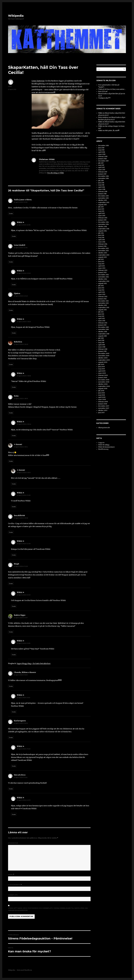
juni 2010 (101, 340)
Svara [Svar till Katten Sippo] (11, 632)
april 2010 (102, 345)
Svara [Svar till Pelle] (11, 413)
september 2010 (104, 334)
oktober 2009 (103, 358)
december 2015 (103, 196)
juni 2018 (101, 148)
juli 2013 (101, 259)
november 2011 (103, 303)
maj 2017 (101, 165)
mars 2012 (102, 294)
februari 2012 (103, 297)
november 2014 (103, 224)
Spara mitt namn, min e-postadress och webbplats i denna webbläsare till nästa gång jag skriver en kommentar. (48, 909)
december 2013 (103, 248)
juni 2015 (101, 209)
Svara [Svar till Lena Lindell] (11, 262)
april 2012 (102, 292)
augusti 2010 (102, 336)
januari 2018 (102, 159)
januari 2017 (102, 174)
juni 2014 (101, 235)
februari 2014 (103, 244)
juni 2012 (101, 288)
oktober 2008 (103, 384)
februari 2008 (103, 402)
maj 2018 (101, 150)
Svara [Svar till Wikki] (14, 236)
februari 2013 (103, 270)
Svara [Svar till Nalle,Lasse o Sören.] (11, 213)
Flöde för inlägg (104, 445)
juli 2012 (101, 286)
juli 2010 (101, 338)
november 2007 (104, 408)
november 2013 (103, 251)
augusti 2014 (102, 231)
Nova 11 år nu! (103, 91)
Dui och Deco (20, 775)
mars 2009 (102, 373)
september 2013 (104, 255)
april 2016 (101, 187)
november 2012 (103, 277)
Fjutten (17, 293)
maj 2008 (101, 395)
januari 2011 (102, 325)
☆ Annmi (18, 444)
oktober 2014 (103, 227)
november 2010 (103, 329)
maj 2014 (101, 237)
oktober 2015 (103, 200)
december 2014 (103, 222)
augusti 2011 (102, 310)
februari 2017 (103, 172)
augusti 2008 (103, 389)
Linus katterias (38, 81)
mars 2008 (102, 399)
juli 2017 (101, 163)
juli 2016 (101, 181)
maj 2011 (101, 316)
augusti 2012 (102, 283)
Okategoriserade (104, 428)
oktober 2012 (103, 279)
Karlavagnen (20, 721)
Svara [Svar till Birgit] (11, 583)
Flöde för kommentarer (106, 447)
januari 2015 (102, 220)
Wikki (10, 86)
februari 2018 (103, 157)
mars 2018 (102, 154)
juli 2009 (101, 364)
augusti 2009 (103, 362)
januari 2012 (102, 299)
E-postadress (15, 885)
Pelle (16, 396)
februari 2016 (103, 192)
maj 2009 (101, 369)
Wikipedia (16, 16)
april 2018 (102, 152)
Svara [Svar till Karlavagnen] (11, 737)
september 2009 (104, 360)
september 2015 (104, 202)
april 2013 (102, 266)
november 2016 (103, 178)
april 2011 (101, 318)
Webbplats (13, 895)
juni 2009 (101, 367)
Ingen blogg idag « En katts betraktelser (34, 663)
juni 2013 (101, 262)
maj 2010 (101, 343)
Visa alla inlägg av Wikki (55, 173)
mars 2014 (102, 242)
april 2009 (102, 371)
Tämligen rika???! (104, 98)
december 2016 (103, 176)
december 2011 (103, 301)
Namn (11, 875)
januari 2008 (103, 404)
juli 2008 (101, 391)
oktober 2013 (103, 253)
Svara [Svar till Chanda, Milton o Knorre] (11, 686)
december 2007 (104, 406)
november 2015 (103, 198)
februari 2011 (103, 323)
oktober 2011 (102, 305)
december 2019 (103, 146)
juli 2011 (101, 312)
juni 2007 (101, 413)
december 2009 (104, 354)
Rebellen (18, 342)
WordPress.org (103, 449)
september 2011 (104, 308)
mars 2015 (102, 216)
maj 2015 (101, 211)
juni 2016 (101, 183)
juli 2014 (101, 233)
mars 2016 (102, 189)
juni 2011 (101, 314)
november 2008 (104, 382)
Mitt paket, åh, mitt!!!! (112, 131)
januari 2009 (103, 378)
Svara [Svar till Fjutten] (11, 310)
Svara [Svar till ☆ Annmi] (11, 461)
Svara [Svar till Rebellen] (11, 364)
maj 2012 (101, 290)
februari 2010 (103, 349)
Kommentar (13, 843)
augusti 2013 (102, 257)
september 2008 (104, 386)
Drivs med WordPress (24, 970)
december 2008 (104, 380)
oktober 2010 (103, 332)
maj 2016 (101, 185)
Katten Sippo (20, 615)
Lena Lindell (20, 245)
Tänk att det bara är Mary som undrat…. (112, 89)
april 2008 (102, 397)
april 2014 (102, 240)
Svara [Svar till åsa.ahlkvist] (11, 532)
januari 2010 (102, 351)
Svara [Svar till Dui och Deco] (11, 789)
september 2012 (104, 281)
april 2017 (101, 167)
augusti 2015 (102, 205)
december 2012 (103, 275)
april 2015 (101, 213)
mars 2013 (102, 268)
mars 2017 (102, 170)
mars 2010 (102, 347)
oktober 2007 (103, 410)
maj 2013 (101, 264)
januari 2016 (102, 194)
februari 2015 (103, 218)
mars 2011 (102, 321)
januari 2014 (102, 246)
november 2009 (104, 356)
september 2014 (104, 229)
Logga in (101, 443)
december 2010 (103, 327)
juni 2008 (101, 393)
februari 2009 (103, 375)
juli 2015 (101, 207)
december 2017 (103, 161)
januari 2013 (102, 273)
